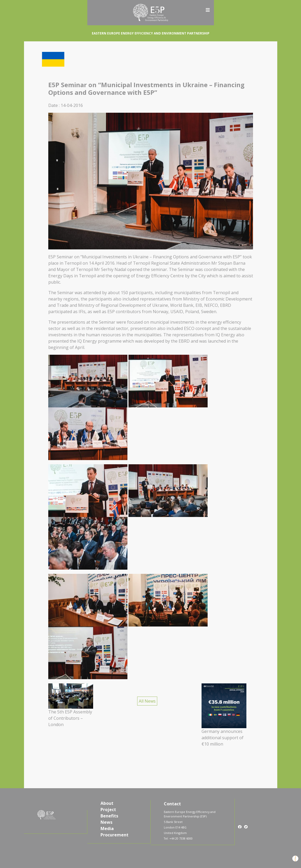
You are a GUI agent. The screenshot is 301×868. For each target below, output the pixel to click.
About (107, 803)
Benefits (109, 816)
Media (107, 828)
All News (147, 701)
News (106, 822)
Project (108, 810)
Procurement (114, 835)
